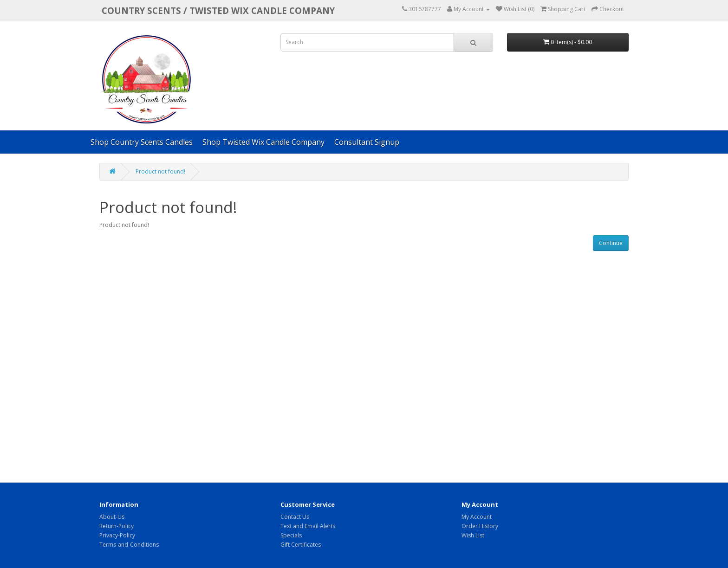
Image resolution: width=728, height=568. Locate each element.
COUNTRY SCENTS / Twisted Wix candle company (218, 10)
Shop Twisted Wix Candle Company (263, 142)
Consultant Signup (367, 142)
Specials (291, 535)
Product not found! (160, 171)
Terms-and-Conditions (129, 545)
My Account (477, 517)
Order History (480, 526)
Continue (611, 243)
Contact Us (295, 517)
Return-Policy (117, 526)
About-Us (112, 517)
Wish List (473, 535)
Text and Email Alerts (308, 526)
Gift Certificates (301, 545)
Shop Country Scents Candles (142, 142)
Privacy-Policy (117, 535)
